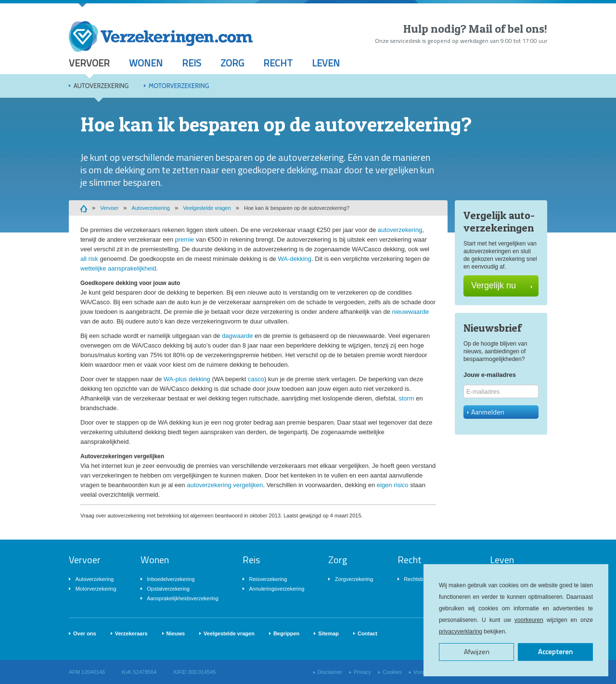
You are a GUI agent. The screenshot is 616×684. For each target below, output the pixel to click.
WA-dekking (295, 259)
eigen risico (393, 485)
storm (406, 398)
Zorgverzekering (354, 579)
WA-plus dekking (187, 379)
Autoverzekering (101, 86)
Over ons (85, 633)
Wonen (146, 63)
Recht (278, 63)
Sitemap (328, 633)
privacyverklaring (461, 632)
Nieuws (176, 633)
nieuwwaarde (411, 312)
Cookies (392, 672)
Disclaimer (330, 672)
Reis (192, 63)
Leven (326, 63)
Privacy (362, 672)
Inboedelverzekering (171, 579)
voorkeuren (529, 620)
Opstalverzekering (168, 589)
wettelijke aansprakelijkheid (118, 268)
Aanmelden (486, 412)
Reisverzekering (268, 579)
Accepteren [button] (555, 652)
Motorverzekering (179, 86)
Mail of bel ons (507, 29)
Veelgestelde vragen (207, 208)
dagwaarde (237, 336)
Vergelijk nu (502, 285)
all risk (89, 259)
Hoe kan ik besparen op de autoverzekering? (297, 208)
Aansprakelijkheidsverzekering (183, 598)
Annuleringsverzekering (276, 589)
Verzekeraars (131, 633)
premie (185, 239)
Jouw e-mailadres (490, 375)
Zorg (232, 63)
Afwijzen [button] (477, 652)
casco (256, 379)
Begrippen (286, 633)
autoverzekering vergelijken (225, 485)
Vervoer (89, 63)
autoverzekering (400, 230)
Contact (367, 633)
